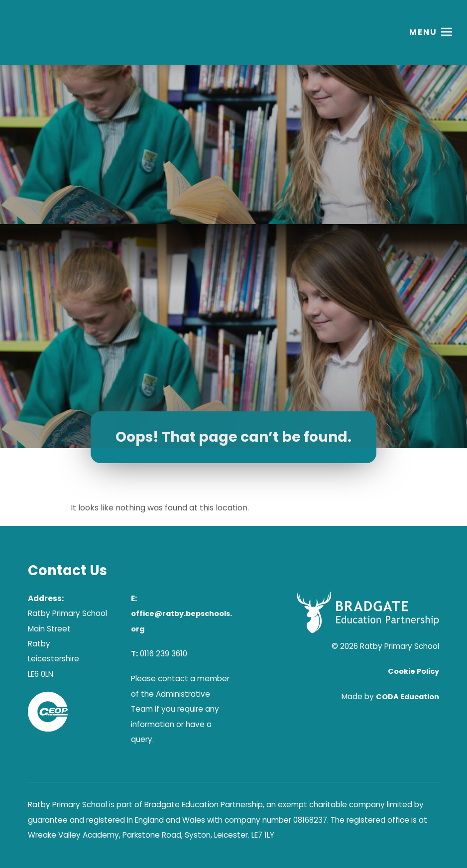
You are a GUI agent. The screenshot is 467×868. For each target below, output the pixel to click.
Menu (423, 32)
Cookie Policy (413, 671)
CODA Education (408, 697)
